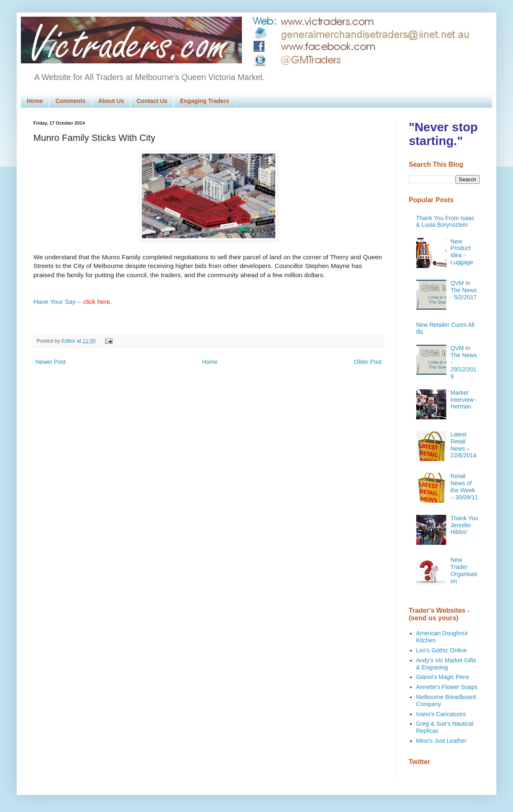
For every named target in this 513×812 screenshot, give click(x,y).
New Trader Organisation (464, 570)
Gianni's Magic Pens (443, 677)
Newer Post (50, 362)
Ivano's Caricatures (441, 714)
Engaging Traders (204, 101)
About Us (111, 101)
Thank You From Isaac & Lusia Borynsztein (445, 222)
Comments (70, 101)
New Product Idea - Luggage (462, 252)
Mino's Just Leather (441, 741)
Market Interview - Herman (464, 400)
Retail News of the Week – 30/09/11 (464, 486)
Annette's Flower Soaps (447, 687)
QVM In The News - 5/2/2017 (464, 290)
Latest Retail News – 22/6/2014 (463, 445)
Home (35, 101)
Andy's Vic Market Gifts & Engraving (446, 664)
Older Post (368, 362)
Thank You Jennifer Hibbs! (464, 525)
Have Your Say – (73, 302)
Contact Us (152, 101)
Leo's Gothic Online (442, 650)
